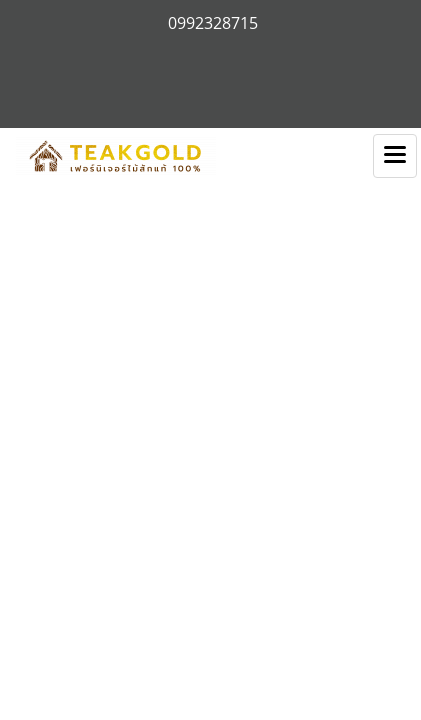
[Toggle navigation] (395, 156)
